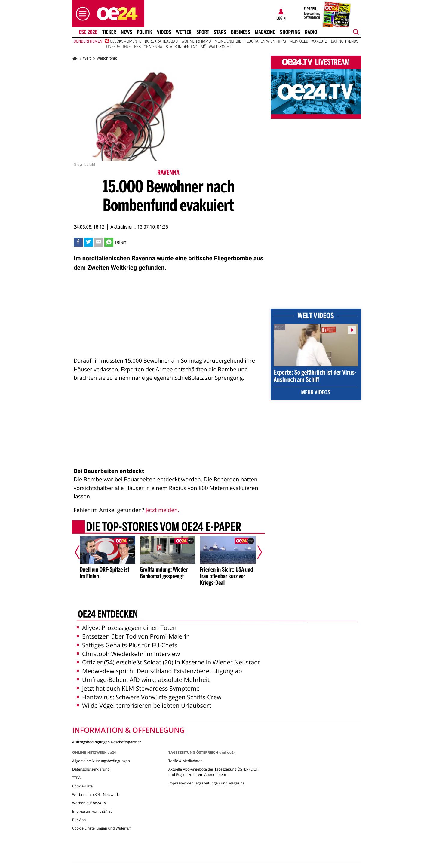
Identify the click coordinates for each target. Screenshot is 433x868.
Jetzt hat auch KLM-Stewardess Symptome (138, 688)
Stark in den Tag (181, 47)
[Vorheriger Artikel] (81, 552)
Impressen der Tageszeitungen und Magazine (206, 783)
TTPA (76, 778)
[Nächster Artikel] (256, 552)
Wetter (184, 32)
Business (241, 32)
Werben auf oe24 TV (89, 803)
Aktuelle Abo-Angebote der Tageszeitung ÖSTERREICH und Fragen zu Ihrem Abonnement (213, 772)
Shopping (290, 32)
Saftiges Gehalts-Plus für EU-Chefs (127, 645)
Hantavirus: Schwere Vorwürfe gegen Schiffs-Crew (149, 697)
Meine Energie (228, 41)
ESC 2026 (88, 32)
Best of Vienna (148, 47)
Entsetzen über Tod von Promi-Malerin (133, 636)
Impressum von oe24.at (92, 811)
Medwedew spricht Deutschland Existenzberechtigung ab (159, 671)
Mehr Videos (316, 393)
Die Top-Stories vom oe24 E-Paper (164, 527)
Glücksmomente (126, 41)
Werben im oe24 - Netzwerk (95, 794)
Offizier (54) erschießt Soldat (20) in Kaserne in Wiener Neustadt (168, 662)
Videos (164, 32)
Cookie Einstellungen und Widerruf (101, 828)
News (126, 32)
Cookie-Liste (82, 786)
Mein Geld (299, 41)
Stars (220, 32)
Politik (144, 32)
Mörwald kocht (216, 47)
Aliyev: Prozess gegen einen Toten (127, 628)
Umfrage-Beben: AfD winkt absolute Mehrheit (143, 680)
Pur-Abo (79, 820)
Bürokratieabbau (161, 41)
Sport (203, 32)
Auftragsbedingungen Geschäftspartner (107, 742)
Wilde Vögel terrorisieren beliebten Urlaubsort (144, 705)
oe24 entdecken (108, 615)
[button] (81, 14)
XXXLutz (319, 41)
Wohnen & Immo (196, 41)
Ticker (109, 32)
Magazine (265, 32)
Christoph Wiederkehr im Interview (128, 654)
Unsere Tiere (119, 47)
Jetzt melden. (162, 510)
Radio (311, 32)
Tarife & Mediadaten (186, 761)
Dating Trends (345, 41)
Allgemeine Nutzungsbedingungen (101, 761)
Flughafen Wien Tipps (265, 41)
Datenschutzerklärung (91, 769)
